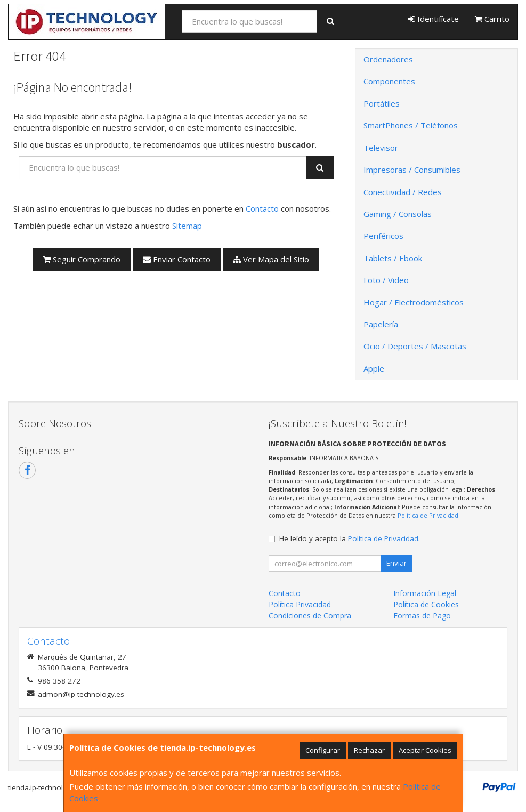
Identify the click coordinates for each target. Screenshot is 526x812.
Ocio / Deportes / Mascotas (415, 346)
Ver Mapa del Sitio (271, 259)
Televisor (381, 148)
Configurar (323, 750)
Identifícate (434, 19)
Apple (374, 368)
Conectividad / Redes (403, 192)
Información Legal (425, 593)
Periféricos (383, 236)
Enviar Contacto (177, 259)
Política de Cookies (426, 604)
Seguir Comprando (82, 259)
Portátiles (382, 103)
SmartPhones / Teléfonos (411, 125)
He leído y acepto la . (350, 538)
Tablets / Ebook (393, 258)
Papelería (381, 324)
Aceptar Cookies (425, 750)
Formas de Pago (422, 616)
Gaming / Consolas (398, 214)
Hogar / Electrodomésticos (414, 302)
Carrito (492, 19)
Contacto (262, 208)
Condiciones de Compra (310, 616)
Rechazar (369, 750)
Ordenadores (388, 59)
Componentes (389, 81)
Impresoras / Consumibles (412, 170)
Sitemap (187, 226)
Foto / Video (386, 280)
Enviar (396, 563)
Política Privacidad (300, 604)
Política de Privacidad (428, 515)
